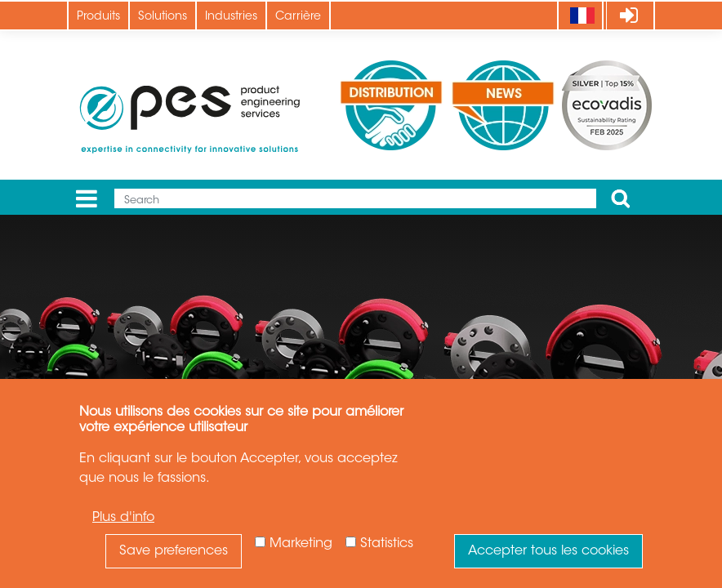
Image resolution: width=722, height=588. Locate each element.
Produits (98, 17)
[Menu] (87, 199)
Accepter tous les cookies (548, 551)
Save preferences (174, 551)
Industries (231, 17)
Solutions (163, 17)
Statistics (387, 544)
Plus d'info (123, 518)
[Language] (582, 16)
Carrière (298, 17)
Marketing (301, 544)
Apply (621, 198)
